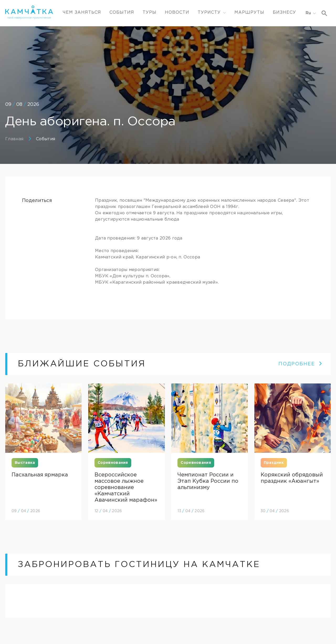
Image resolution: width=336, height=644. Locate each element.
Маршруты (249, 12)
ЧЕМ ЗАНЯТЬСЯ (82, 12)
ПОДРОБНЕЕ (300, 364)
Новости (177, 12)
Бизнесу (284, 12)
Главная (14, 139)
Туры (149, 12)
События (122, 12)
